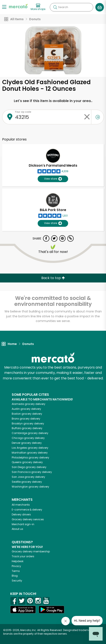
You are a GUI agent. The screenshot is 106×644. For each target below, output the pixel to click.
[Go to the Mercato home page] (18, 6)
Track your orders (23, 556)
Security (17, 581)
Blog (15, 576)
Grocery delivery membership (31, 551)
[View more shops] (38, 7)
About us (17, 529)
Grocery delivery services (28, 519)
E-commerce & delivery (27, 510)
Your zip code (23, 112)
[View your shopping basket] (100, 7)
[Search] (72, 7)
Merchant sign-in (23, 524)
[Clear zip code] (87, 117)
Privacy (16, 566)
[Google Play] (52, 609)
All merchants (21, 505)
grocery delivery (29, 404)
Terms (16, 571)
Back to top (53, 278)
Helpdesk (18, 561)
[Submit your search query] (55, 7)
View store (53, 179)
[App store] (23, 610)
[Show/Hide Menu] (4, 7)
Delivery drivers (21, 514)
